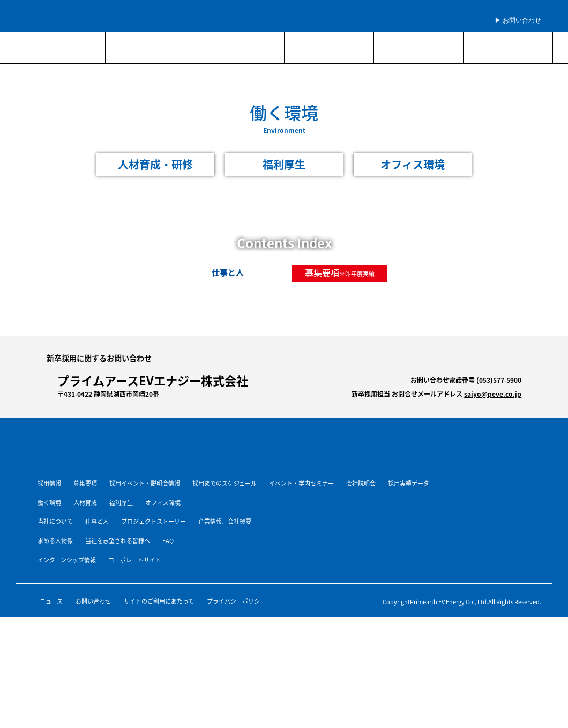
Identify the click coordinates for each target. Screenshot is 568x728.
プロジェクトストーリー (154, 521)
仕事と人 (97, 521)
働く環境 (49, 503)
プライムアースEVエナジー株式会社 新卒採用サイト (104, 16)
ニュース (51, 601)
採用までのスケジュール (225, 483)
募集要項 (322, 272)
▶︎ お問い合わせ (518, 20)
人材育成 (85, 503)
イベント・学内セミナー (301, 483)
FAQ (168, 541)
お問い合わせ (93, 601)
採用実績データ (409, 483)
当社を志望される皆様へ (118, 541)
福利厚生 (121, 503)
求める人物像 (55, 541)
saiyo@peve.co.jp (493, 394)
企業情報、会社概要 (225, 521)
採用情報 (49, 483)
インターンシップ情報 (67, 560)
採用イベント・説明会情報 (145, 483)
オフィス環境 (163, 503)
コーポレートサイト (135, 560)
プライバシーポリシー (236, 601)
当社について (55, 521)
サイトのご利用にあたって (159, 601)
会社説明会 (361, 483)
